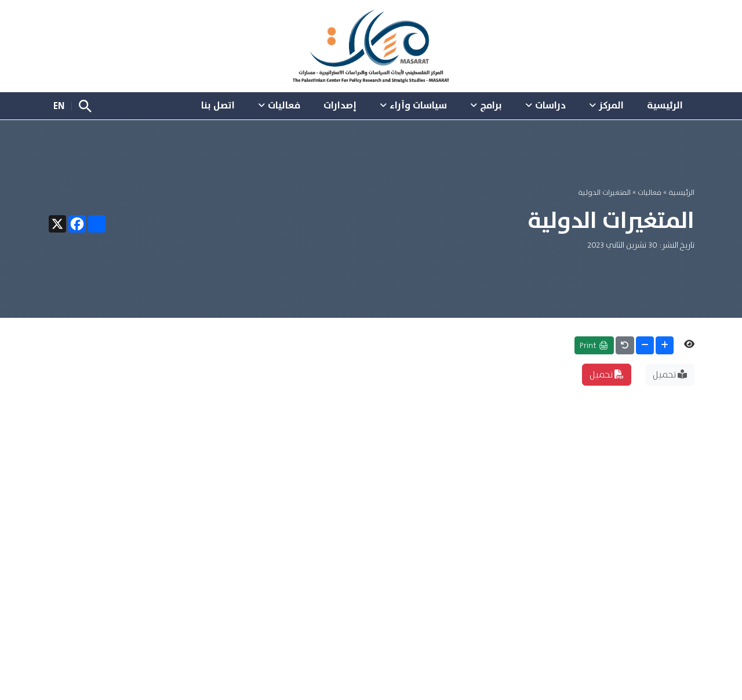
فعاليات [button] (284, 105)
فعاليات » (646, 192)
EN (59, 106)
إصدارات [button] (340, 105)
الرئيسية (681, 192)
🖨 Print (594, 345)
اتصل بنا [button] (218, 105)
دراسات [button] (550, 105)
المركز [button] (611, 105)
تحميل (670, 374)
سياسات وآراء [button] (418, 105)
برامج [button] (491, 105)
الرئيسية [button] (665, 105)
